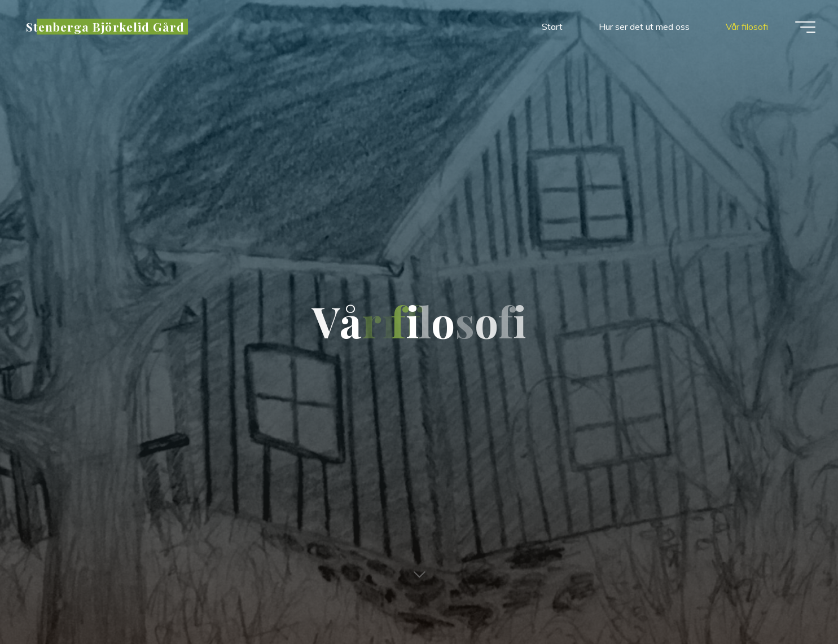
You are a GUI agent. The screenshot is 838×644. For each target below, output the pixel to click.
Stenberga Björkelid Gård (105, 27)
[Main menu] (805, 27)
